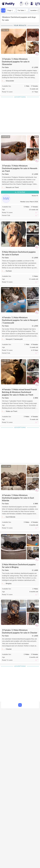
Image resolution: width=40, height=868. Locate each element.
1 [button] (20, 705)
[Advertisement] (20, 116)
